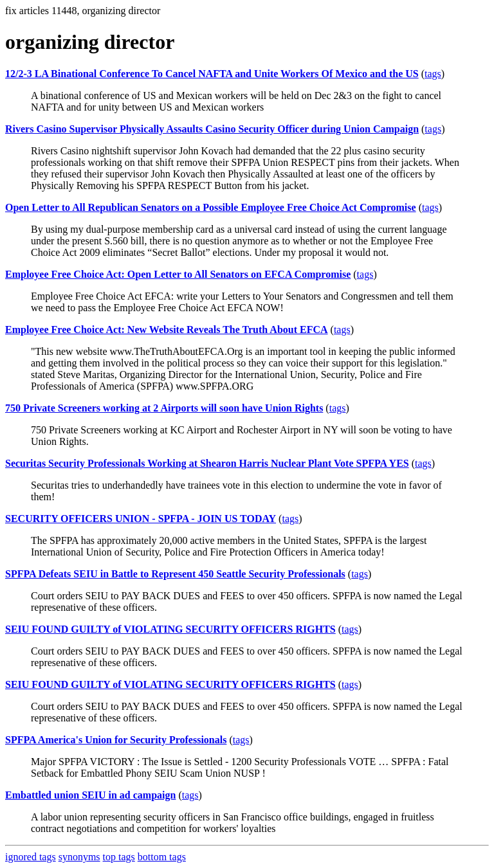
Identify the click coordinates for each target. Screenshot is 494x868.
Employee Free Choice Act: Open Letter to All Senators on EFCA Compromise (178, 274)
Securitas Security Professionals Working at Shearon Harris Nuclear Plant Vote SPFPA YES (207, 463)
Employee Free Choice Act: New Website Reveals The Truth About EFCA (167, 330)
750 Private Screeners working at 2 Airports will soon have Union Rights (164, 408)
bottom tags (162, 857)
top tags (119, 857)
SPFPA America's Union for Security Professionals (116, 740)
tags (433, 74)
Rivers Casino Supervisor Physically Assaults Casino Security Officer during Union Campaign (212, 129)
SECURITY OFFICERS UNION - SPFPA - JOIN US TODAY (141, 519)
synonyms (79, 857)
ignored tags (31, 857)
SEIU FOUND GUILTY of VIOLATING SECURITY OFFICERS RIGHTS (170, 629)
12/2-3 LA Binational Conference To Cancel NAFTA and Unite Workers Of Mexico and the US (212, 74)
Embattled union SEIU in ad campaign (90, 795)
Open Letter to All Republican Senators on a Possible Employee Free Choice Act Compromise (211, 207)
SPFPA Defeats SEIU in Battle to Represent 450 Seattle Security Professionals (175, 574)
